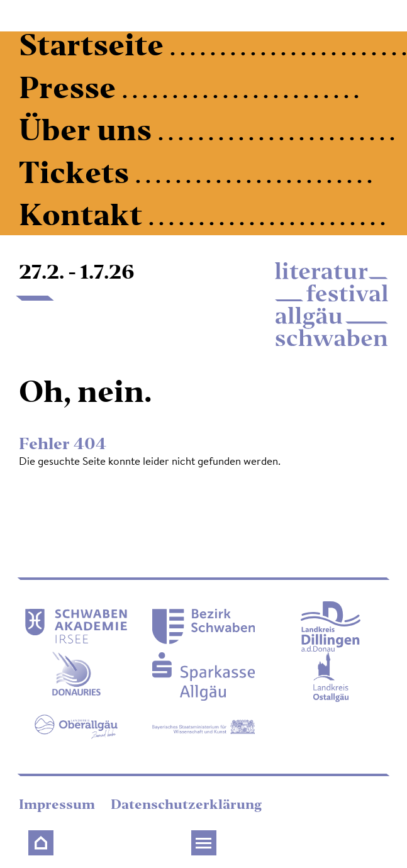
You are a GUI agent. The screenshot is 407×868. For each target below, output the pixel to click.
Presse (70, 91)
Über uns (88, 133)
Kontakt (84, 218)
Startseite (94, 48)
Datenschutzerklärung (186, 806)
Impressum (59, 806)
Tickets (77, 176)
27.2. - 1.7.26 (77, 274)
